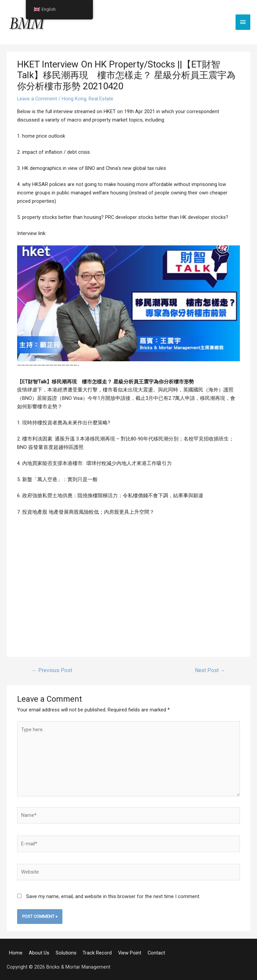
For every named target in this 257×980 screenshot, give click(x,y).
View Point (130, 951)
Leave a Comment (37, 99)
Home (16, 951)
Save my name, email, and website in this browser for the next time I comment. (113, 895)
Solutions (66, 951)
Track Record (97, 951)
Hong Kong (74, 99)
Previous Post (51, 670)
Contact (156, 951)
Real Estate (101, 99)
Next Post (210, 670)
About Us (39, 951)
